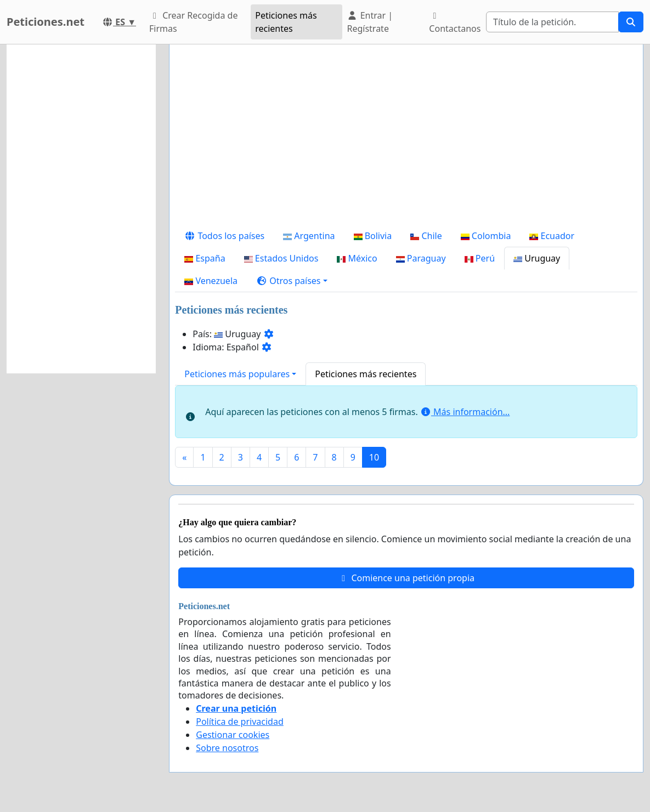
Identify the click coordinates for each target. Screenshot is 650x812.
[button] (292, 281)
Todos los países (224, 236)
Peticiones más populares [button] (237, 374)
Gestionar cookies (233, 735)
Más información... (465, 412)
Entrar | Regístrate (370, 22)
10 (374, 457)
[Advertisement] (406, 139)
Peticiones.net (46, 22)
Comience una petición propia (406, 578)
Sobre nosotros (227, 748)
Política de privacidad (240, 722)
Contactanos (455, 23)
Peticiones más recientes (286, 22)
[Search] (552, 22)
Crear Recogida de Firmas (193, 22)
